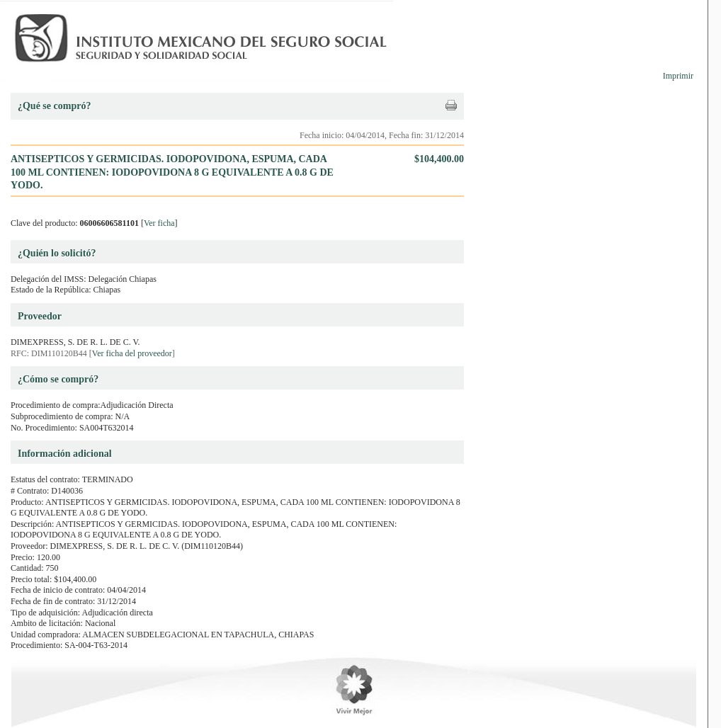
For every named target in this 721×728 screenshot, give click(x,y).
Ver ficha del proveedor (132, 353)
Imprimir (678, 76)
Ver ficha (159, 223)
